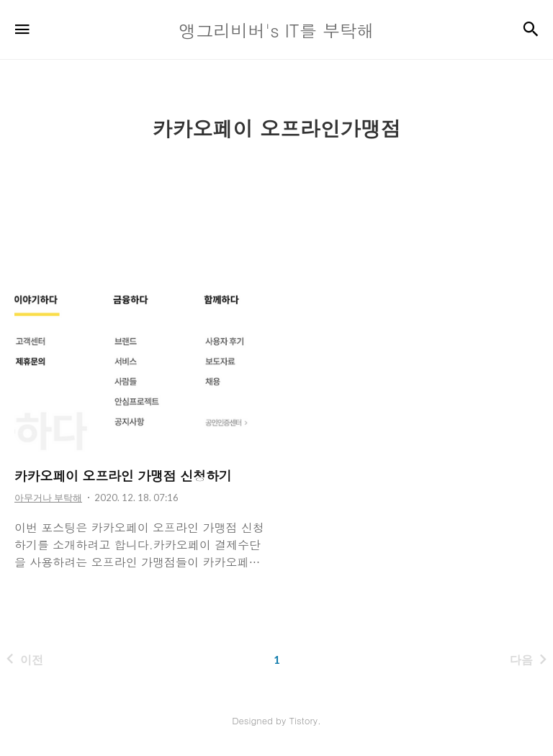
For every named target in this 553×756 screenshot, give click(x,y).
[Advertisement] (276, 185)
